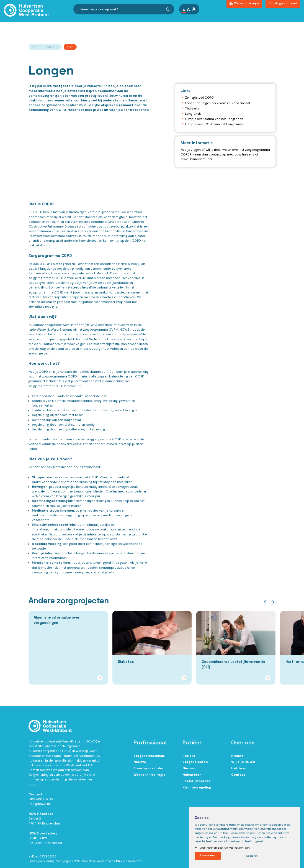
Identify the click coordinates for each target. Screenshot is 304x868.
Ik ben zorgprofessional (96, 25)
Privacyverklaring (41, 863)
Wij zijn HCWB (243, 764)
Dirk (119, 863)
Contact (290, 25)
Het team (239, 770)
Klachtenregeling (197, 789)
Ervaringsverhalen (149, 770)
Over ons (180, 25)
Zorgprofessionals (149, 758)
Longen (70, 47)
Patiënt (189, 758)
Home (34, 47)
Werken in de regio (150, 777)
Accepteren (208, 855)
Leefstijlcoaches (197, 783)
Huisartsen (192, 777)
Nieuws (140, 764)
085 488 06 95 (41, 801)
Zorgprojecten (52, 47)
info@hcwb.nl (39, 806)
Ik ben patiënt (144, 25)
